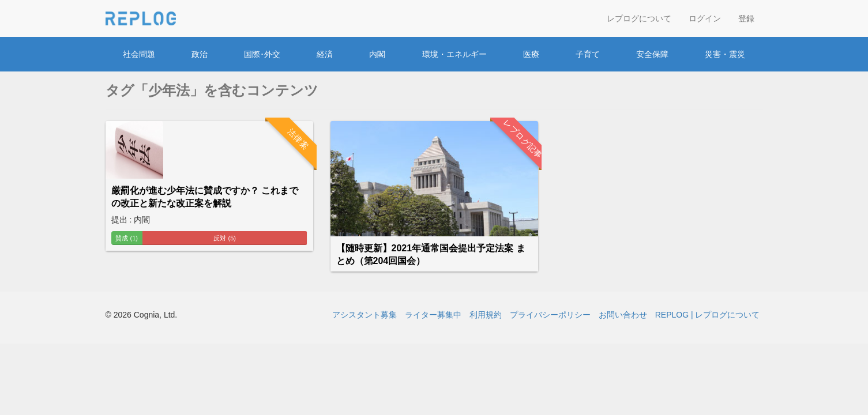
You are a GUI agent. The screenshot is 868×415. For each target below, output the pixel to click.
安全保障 (652, 54)
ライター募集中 (433, 315)
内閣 (377, 54)
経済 (325, 54)
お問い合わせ (623, 315)
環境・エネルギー (454, 54)
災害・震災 (725, 54)
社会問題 (139, 54)
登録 (746, 18)
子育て (588, 54)
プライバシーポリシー (550, 315)
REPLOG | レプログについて (708, 315)
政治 (200, 54)
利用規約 (486, 315)
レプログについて (639, 18)
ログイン (705, 18)
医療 (531, 54)
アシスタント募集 (365, 315)
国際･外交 (262, 54)
